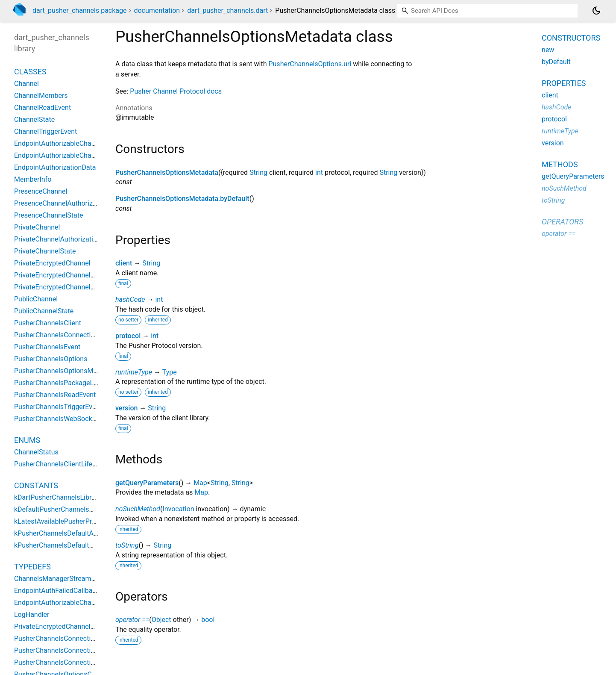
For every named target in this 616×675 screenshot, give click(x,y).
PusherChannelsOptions (51, 359)
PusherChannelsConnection (56, 335)
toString (127, 545)
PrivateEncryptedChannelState (60, 287)
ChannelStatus (36, 452)
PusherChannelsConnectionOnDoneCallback (81, 638)
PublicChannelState (44, 311)
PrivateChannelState (45, 251)
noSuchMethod (138, 509)
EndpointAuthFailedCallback (57, 591)
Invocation (178, 509)
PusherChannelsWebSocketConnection (73, 419)
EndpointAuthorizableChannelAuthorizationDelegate (93, 143)
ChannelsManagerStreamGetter (62, 579)
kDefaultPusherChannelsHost (59, 509)
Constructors (571, 38)
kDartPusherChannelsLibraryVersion (69, 497)
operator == (132, 620)
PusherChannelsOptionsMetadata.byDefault (182, 199)
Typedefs (32, 567)
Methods (560, 164)
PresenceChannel (41, 191)
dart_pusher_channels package (80, 10)
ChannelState (34, 119)
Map (200, 483)
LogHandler (32, 615)
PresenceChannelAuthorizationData (68, 203)
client (124, 263)
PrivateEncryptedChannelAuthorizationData (80, 275)
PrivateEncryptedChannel (52, 263)
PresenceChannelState (48, 215)
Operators (562, 222)
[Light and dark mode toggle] (596, 11)
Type (170, 372)
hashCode (130, 299)
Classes (30, 72)
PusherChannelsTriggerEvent (58, 407)
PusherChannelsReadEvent (55, 395)
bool (208, 620)
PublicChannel (36, 299)
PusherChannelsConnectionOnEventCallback (82, 662)
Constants (36, 485)
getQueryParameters (147, 483)
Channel (26, 84)
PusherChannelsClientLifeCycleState (69, 464)
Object (161, 620)
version (126, 408)
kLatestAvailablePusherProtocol (63, 521)
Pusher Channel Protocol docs (176, 91)
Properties (564, 83)
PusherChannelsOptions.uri (310, 64)
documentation (157, 10)
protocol (128, 336)
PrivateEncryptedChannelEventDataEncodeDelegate (92, 626)
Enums (27, 440)
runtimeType (134, 372)
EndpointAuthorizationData (55, 167)
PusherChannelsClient (48, 323)
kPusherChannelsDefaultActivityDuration (76, 533)
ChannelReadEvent (43, 108)
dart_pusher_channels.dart (227, 10)
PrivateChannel (37, 227)
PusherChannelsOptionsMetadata (167, 172)
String (258, 172)
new (548, 50)
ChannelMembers (41, 96)
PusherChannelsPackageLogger (63, 383)
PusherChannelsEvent (47, 347)
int (319, 172)
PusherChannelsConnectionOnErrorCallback (81, 650)
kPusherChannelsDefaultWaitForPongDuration (84, 545)
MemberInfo (33, 179)
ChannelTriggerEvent (45, 131)
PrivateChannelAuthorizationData (65, 239)
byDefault (556, 62)
